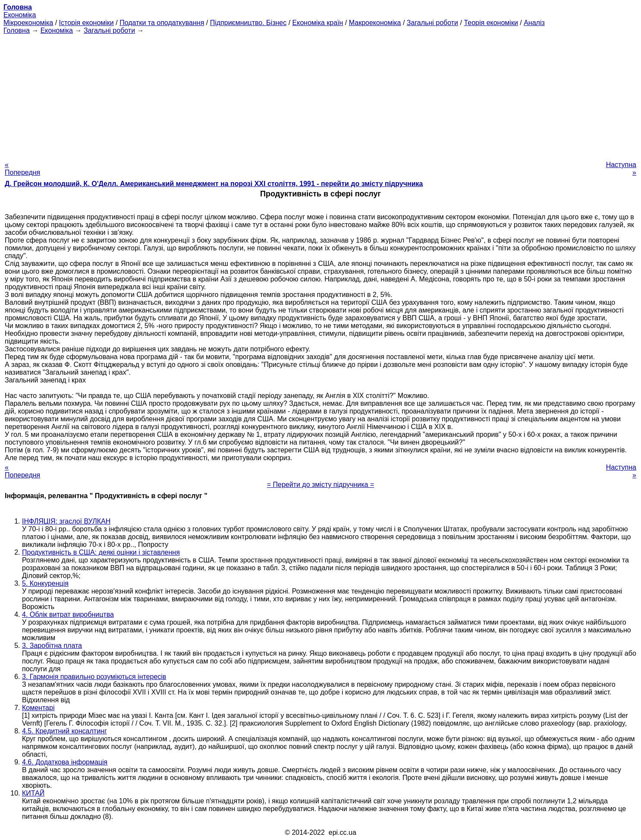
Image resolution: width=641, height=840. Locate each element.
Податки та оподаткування (162, 23)
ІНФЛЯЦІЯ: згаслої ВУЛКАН (66, 521)
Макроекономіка (375, 23)
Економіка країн (318, 23)
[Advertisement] (320, 95)
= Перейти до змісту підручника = (321, 485)
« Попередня (22, 169)
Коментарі (38, 708)
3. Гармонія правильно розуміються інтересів (94, 677)
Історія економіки (86, 23)
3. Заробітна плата (52, 646)
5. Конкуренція (45, 583)
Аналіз (534, 23)
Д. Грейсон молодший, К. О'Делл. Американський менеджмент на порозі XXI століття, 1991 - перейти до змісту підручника (214, 184)
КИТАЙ (33, 793)
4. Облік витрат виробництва (68, 614)
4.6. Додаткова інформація (65, 762)
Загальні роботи (432, 23)
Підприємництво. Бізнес (248, 23)
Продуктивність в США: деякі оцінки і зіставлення (101, 552)
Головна (17, 30)
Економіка (20, 15)
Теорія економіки (491, 23)
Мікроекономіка (28, 23)
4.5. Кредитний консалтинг (64, 731)
